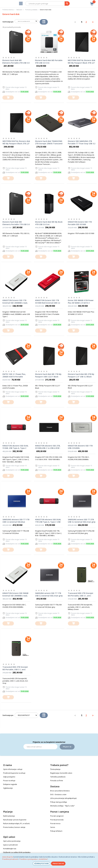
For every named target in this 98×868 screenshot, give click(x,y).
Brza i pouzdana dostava (60, 791)
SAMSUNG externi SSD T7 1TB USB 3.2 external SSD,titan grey (49, 594)
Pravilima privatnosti (10, 859)
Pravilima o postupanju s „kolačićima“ (34, 859)
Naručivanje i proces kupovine (15, 820)
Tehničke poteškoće (58, 777)
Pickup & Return (56, 831)
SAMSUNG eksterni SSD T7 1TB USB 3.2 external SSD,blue (16, 521)
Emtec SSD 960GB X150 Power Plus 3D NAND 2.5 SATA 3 (81, 302)
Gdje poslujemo (9, 777)
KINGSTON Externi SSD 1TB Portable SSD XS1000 (80, 223)
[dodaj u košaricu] (8, 98)
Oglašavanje (8, 788)
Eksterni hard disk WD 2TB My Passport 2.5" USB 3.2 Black (81, 375)
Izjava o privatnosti (10, 845)
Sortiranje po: (8, 22)
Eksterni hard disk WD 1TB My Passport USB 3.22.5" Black (48, 375)
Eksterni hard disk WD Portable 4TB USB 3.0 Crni (49, 62)
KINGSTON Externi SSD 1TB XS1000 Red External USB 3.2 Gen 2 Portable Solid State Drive (48, 302)
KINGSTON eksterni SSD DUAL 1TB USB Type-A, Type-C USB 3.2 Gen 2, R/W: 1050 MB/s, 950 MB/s (48, 521)
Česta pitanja (55, 769)
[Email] (40, 747)
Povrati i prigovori (57, 816)
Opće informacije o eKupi (13, 769)
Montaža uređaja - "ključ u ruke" (63, 806)
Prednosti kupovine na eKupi (14, 773)
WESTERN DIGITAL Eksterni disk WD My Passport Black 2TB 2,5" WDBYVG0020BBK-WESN (16, 142)
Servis (53, 827)
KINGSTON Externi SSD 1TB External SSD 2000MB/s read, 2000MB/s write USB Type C (15, 302)
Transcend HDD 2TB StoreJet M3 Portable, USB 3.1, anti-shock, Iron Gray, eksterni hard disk (16, 668)
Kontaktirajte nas (10, 849)
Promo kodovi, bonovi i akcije (14, 827)
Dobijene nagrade (10, 784)
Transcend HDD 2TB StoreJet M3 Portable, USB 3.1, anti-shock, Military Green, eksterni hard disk (81, 594)
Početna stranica (8, 10)
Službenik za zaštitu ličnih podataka (17, 852)
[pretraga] (67, 4)
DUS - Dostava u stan (58, 794)
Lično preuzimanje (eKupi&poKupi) (63, 798)
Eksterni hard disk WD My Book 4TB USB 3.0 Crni (49, 223)
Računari (19, 10)
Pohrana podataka (31, 10)
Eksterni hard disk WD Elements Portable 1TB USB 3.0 (16, 223)
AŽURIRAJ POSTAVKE (41, 864)
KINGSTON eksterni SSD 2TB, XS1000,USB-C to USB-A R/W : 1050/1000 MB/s (48, 447)
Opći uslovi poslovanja (12, 841)
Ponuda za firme (57, 781)
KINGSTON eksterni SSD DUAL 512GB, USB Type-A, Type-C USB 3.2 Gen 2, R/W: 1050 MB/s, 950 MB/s (16, 447)
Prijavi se (67, 747)
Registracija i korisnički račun (61, 773)
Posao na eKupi (9, 781)
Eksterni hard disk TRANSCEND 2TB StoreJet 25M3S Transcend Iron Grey (49, 142)
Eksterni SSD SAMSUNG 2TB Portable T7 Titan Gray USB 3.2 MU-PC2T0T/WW (82, 142)
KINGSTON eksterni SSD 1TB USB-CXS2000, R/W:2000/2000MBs (80, 447)
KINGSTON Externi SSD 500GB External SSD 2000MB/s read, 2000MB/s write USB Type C (15, 594)
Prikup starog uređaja (59, 802)
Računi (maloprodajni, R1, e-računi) (16, 823)
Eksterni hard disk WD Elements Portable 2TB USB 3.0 (16, 62)
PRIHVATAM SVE (58, 864)
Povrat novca (55, 823)
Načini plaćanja (9, 816)
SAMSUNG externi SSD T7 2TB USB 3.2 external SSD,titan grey (82, 521)
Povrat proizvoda (57, 820)
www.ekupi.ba (8, 857)
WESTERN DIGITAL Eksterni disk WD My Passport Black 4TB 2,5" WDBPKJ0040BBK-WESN (81, 62)
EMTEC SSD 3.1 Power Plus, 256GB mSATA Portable (14, 375)
